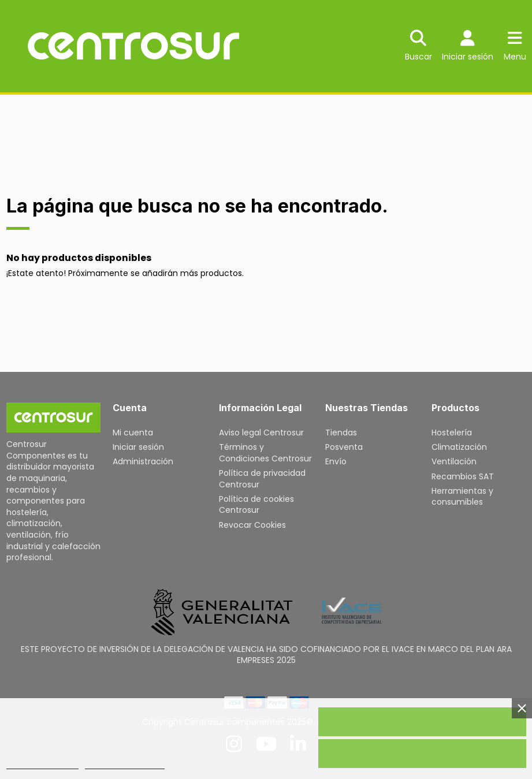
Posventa (344, 447)
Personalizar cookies (125, 764)
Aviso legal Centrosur (261, 433)
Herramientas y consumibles (462, 497)
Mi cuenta (133, 433)
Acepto (422, 722)
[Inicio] (53, 418)
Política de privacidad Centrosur (262, 479)
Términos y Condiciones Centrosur (265, 453)
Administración (143, 461)
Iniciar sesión (138, 447)
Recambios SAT (463, 476)
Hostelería (452, 433)
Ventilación (454, 461)
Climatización (459, 447)
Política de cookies (42, 764)
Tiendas (341, 433)
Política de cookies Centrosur (256, 505)
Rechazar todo (422, 754)
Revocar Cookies (252, 525)
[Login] (468, 46)
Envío (336, 461)
